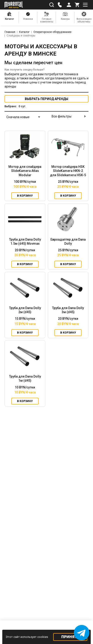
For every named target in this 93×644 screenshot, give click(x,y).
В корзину (25, 196)
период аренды (46, 99)
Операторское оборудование (52, 32)
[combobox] (23, 120)
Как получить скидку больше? (25, 70)
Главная (10, 32)
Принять (70, 637)
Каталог (24, 32)
